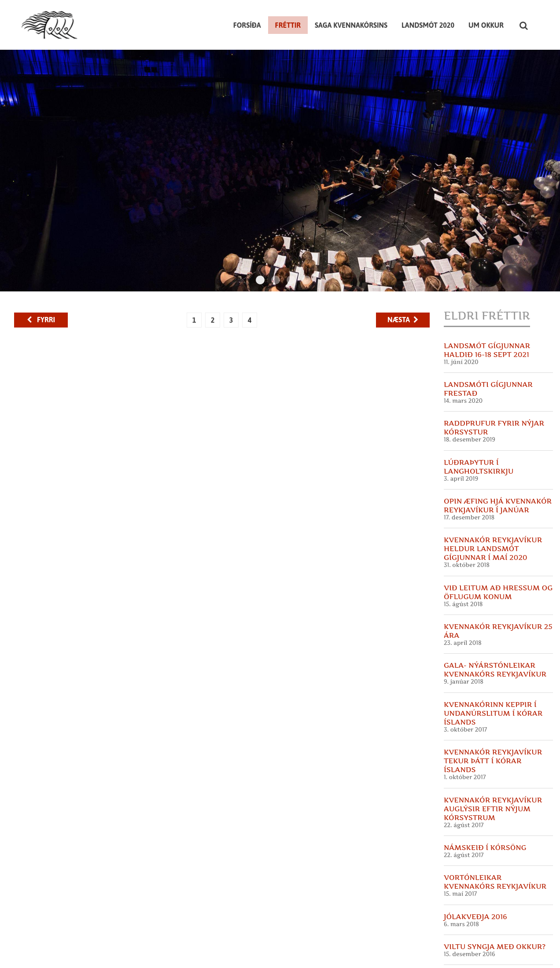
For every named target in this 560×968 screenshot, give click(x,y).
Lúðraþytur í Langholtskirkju (479, 421)
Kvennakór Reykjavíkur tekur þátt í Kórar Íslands (493, 715)
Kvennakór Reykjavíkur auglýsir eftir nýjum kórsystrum (493, 763)
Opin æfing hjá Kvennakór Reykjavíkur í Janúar (498, 460)
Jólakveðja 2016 (475, 871)
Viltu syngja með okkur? (495, 901)
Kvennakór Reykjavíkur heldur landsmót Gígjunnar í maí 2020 (493, 504)
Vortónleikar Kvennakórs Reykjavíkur (495, 836)
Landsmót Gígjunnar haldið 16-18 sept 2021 (487, 305)
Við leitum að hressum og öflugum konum (498, 547)
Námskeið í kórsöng (485, 802)
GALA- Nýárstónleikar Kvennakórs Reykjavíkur (495, 625)
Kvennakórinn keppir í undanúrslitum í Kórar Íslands (493, 668)
